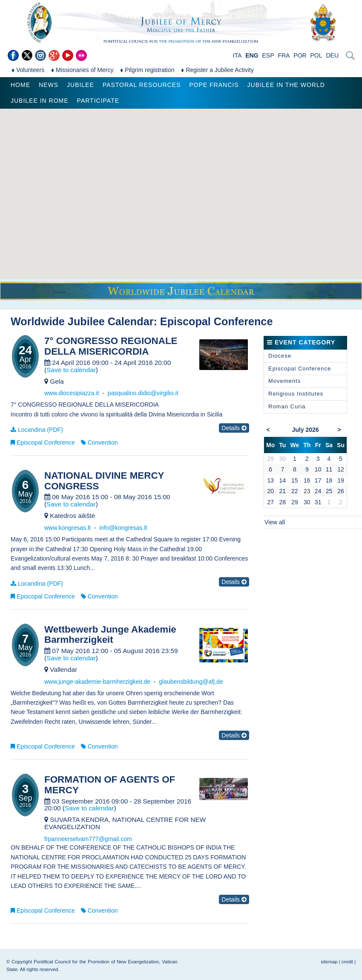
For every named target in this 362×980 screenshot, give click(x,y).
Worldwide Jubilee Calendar (82, 321)
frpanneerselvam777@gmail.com (88, 839)
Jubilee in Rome (40, 101)
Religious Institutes (296, 394)
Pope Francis (214, 85)
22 (295, 491)
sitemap (329, 962)
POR (300, 55)
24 (318, 491)
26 (341, 491)
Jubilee (80, 85)
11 (329, 469)
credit (347, 962)
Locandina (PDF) (40, 430)
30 (307, 502)
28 (283, 502)
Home (20, 85)
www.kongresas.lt (68, 528)
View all (275, 522)
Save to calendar (71, 370)
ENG (252, 55)
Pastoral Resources (142, 85)
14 (283, 480)
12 (341, 469)
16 (307, 480)
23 (307, 491)
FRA (284, 55)
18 (329, 480)
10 (318, 469)
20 (270, 491)
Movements (284, 381)
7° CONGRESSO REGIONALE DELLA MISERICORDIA (111, 346)
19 (341, 480)
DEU (332, 55)
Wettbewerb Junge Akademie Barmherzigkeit (110, 635)
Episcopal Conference (46, 442)
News (49, 85)
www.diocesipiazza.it (72, 393)
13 (270, 480)
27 (270, 502)
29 (295, 502)
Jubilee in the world (286, 85)
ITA (237, 55)
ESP (268, 55)
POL (316, 55)
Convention (103, 442)
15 (295, 480)
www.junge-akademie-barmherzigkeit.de (97, 682)
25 (329, 491)
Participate (98, 101)
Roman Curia (287, 406)
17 (318, 480)
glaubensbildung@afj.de (191, 682)
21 (283, 491)
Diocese (280, 356)
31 (318, 502)
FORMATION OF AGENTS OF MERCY (110, 785)
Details (234, 428)
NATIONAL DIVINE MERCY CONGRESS (104, 481)
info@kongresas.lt (123, 528)
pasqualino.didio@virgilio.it (143, 393)
